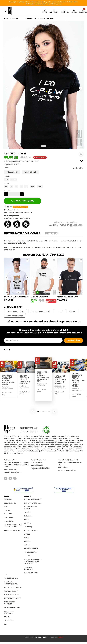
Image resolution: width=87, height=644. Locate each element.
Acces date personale (12, 598)
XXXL (40, 187)
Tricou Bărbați (30, 172)
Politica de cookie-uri (13, 588)
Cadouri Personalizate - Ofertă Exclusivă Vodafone (33, 561)
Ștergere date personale (9, 603)
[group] (17, 276)
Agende (27, 534)
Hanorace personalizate (41, 311)
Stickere (73, 311)
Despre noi (8, 500)
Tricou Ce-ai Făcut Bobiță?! (16, 297)
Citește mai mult (7, 394)
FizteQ (60, 637)
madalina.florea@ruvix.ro (13, 472)
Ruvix (6, 19)
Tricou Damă (12, 172)
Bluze (26, 520)
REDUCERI (28, 541)
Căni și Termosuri (31, 531)
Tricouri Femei (29, 19)
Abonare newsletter (12, 608)
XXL (33, 187)
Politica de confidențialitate (11, 583)
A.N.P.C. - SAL (9, 621)
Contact (8, 510)
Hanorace (28, 516)
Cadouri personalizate (33, 500)
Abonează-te (72, 340)
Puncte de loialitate (12, 531)
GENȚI (26, 538)
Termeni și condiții (11, 578)
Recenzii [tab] (52, 233)
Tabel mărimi (9, 521)
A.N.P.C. (7, 617)
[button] (80, 88)
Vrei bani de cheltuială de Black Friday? (13, 526)
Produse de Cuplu (31, 549)
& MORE (27, 556)
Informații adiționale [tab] (22, 233)
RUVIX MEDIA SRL (41, 637)
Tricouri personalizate (16, 311)
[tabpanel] (43, 245)
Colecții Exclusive (31, 552)
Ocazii (27, 545)
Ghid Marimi (78, 168)
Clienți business (10, 503)
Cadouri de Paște (31, 573)
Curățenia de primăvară (29, 568)
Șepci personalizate (15, 316)
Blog (6, 507)
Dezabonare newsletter (9, 612)
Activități (28, 527)
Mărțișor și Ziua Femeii (33, 503)
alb (6, 180)
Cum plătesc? (9, 514)
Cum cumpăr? (9, 518)
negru (14, 180)
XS (6, 187)
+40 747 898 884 (10, 470)
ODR (6, 624)
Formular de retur (11, 591)
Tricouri (15, 19)
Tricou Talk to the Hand (68, 297)
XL (26, 187)
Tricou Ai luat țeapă (39, 297)
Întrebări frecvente (12, 595)
